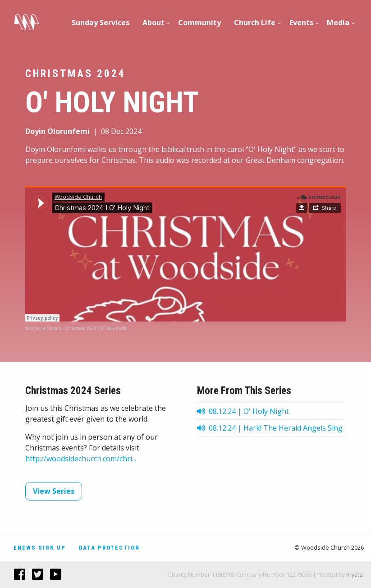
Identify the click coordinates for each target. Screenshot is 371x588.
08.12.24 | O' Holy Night (243, 411)
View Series (54, 491)
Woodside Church (43, 328)
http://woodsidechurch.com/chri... (81, 459)
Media (338, 23)
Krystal (355, 574)
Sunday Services (101, 23)
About (153, 23)
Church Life (255, 23)
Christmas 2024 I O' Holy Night (96, 328)
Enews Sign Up (40, 548)
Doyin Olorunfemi (57, 131)
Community (199, 23)
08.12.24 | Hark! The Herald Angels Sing (270, 428)
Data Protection (109, 548)
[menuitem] (101, 23)
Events (301, 23)
